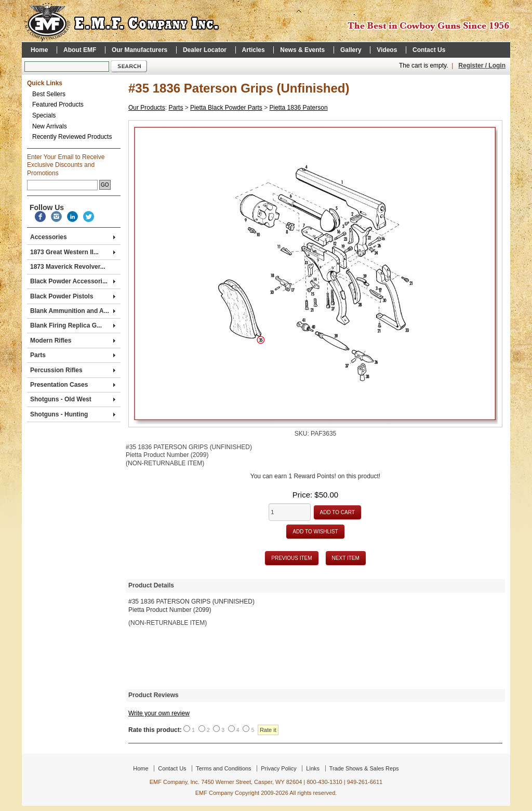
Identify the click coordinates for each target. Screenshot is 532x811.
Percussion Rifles (73, 370)
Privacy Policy (278, 768)
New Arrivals (50, 126)
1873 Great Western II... (73, 252)
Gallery (351, 50)
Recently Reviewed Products (72, 137)
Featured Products (58, 104)
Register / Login (482, 66)
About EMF (80, 50)
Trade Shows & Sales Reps (364, 768)
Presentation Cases (73, 385)
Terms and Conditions (223, 768)
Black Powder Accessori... (73, 281)
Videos (387, 50)
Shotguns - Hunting (73, 414)
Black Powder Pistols (73, 296)
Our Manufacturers (139, 50)
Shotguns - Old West (73, 399)
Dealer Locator (205, 50)
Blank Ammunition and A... (73, 311)
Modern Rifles (73, 341)
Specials (44, 115)
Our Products (147, 108)
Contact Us (429, 50)
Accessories (73, 237)
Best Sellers (49, 94)
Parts (73, 355)
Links (313, 768)
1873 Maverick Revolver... (68, 267)
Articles (254, 50)
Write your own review (159, 713)
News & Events (302, 50)
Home (39, 50)
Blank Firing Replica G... (73, 325)
